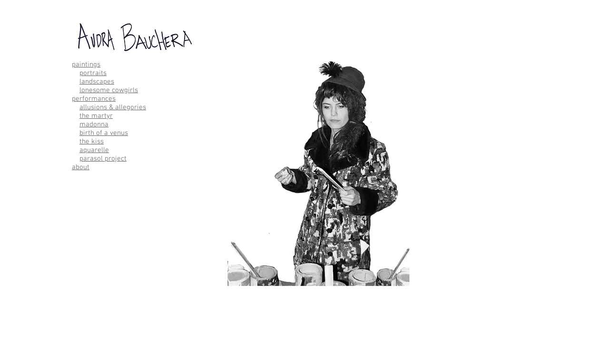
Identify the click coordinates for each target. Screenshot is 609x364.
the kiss (92, 142)
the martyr (96, 116)
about (81, 167)
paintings (86, 65)
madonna (94, 125)
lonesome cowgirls (109, 90)
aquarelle (94, 150)
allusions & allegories (113, 107)
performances (94, 99)
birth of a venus (104, 133)
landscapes (97, 82)
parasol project (103, 159)
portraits (93, 73)
